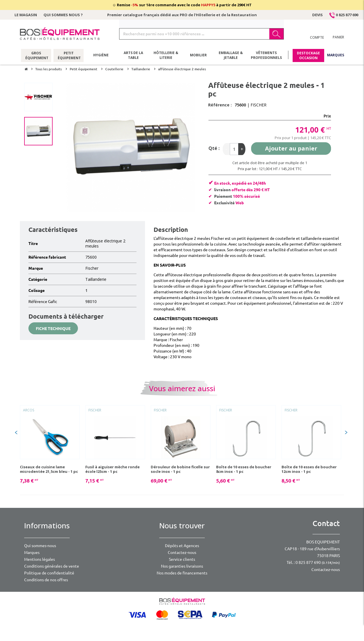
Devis (318, 15)
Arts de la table (133, 55)
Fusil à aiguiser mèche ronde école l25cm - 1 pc (112, 469)
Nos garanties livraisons (182, 566)
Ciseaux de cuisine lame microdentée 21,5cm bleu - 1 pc (49, 469)
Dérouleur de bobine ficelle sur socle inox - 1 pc (180, 469)
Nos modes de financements (182, 573)
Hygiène (101, 55)
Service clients (182, 559)
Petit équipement (69, 55)
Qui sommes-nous (40, 546)
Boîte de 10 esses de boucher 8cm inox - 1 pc (244, 469)
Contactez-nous (182, 553)
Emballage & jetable (231, 55)
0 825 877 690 (344, 15)
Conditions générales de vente (52, 566)
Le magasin (26, 15)
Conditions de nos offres (46, 580)
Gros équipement (36, 55)
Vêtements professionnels (266, 55)
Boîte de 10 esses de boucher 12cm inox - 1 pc (309, 469)
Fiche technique (53, 329)
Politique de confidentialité (49, 573)
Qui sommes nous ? (63, 15)
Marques (336, 55)
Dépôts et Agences (182, 546)
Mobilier (198, 55)
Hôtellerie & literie (166, 55)
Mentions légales (40, 559)
